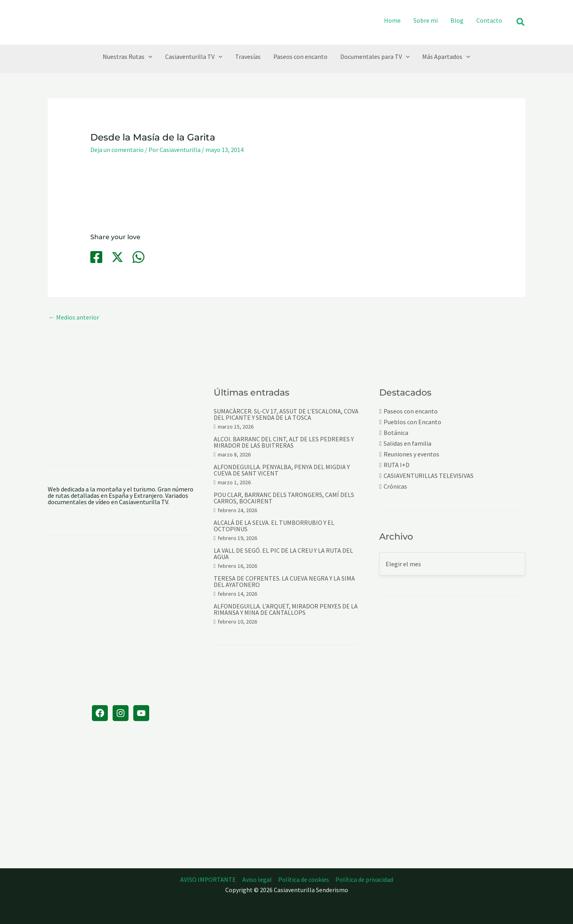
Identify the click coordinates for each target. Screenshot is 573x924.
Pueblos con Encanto (412, 422)
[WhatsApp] (138, 257)
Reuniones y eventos (411, 454)
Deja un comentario (117, 150)
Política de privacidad (364, 879)
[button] (521, 22)
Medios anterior (74, 317)
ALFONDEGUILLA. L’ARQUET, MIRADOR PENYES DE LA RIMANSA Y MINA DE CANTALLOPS (286, 609)
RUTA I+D (397, 465)
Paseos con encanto (411, 411)
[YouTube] (141, 713)
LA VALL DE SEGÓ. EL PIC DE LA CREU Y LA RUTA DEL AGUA (283, 554)
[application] (148, 57)
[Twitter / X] (117, 257)
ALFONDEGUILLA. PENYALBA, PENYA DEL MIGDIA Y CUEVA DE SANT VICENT (282, 470)
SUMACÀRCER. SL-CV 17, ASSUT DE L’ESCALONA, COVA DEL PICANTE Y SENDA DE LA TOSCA (286, 414)
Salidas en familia (407, 443)
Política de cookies (304, 879)
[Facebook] (96, 257)
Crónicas (395, 486)
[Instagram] (121, 713)
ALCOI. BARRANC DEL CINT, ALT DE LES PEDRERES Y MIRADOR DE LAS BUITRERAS (284, 442)
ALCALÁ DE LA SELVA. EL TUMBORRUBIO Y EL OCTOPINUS (274, 526)
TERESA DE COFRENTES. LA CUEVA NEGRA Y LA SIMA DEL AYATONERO (284, 581)
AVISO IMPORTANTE (208, 879)
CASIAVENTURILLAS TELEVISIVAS (429, 476)
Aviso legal (257, 879)
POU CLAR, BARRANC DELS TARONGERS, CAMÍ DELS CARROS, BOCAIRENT (284, 498)
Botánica (396, 433)
